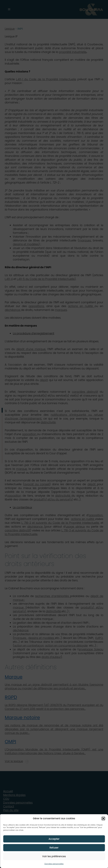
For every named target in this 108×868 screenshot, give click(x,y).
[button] (103, 819)
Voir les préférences (54, 856)
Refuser (54, 848)
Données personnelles (54, 864)
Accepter (54, 839)
